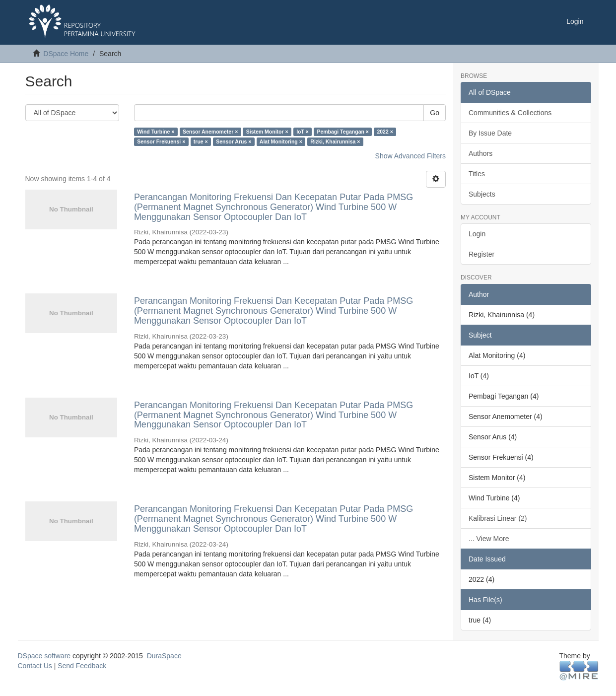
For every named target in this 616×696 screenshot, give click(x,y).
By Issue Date (490, 133)
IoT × (303, 132)
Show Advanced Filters (411, 156)
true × (201, 141)
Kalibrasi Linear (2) (498, 518)
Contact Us (35, 666)
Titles (477, 174)
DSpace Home (66, 54)
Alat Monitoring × (281, 141)
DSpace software (44, 656)
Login (477, 234)
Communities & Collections (510, 113)
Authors (480, 153)
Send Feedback (82, 666)
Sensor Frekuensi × (161, 141)
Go (435, 113)
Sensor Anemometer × (210, 132)
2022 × (385, 132)
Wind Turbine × (156, 132)
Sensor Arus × (234, 141)
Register (481, 254)
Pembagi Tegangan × (343, 132)
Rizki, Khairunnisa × (335, 141)
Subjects (482, 194)
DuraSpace (164, 656)
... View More (489, 539)
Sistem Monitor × (267, 132)
